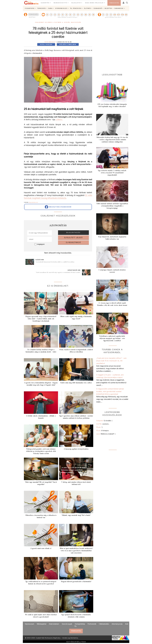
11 (89, 15)
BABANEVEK (119, 8)
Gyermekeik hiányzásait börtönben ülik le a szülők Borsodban (55, 262)
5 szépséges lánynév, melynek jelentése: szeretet (112, 271)
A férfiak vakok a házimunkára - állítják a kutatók (41, 417)
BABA (50, 8)
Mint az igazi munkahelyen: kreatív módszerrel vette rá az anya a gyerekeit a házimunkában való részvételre (76, 551)
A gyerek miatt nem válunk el (41, 548)
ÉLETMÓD (88, 8)
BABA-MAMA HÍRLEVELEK (94, 3)
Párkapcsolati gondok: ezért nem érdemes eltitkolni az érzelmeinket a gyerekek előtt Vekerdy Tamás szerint (41, 451)
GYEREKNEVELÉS (61, 8)
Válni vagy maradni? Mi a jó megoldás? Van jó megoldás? (41, 483)
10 (86, 15)
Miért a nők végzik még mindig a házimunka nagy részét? (76, 318)
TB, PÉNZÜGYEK (76, 8)
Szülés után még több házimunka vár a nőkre (76, 383)
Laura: (106, 434)
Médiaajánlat (42, 624)
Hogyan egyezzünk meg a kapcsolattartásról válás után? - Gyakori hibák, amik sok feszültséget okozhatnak (41, 319)
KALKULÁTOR (76, 3)
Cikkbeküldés (104, 624)
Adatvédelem (54, 624)
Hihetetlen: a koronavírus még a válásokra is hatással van (41, 516)
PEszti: (99, 427)
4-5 (115, 15)
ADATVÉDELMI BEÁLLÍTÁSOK (76, 642)
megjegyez (41, 244)
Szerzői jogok (67, 624)
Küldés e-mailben (68, 44)
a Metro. (59, 120)
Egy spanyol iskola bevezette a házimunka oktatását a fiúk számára (76, 616)
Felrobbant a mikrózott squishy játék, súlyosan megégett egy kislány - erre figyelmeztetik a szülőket (112, 338)
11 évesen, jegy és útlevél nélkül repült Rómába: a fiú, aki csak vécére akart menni (112, 304)
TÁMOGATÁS (114, 3)
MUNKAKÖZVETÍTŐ (60, 3)
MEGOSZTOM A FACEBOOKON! (58, 207)
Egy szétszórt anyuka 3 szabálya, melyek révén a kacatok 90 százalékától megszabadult (112, 173)
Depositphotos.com (33, 202)
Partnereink (92, 624)
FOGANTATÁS (30, 8)
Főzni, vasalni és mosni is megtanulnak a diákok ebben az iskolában (76, 351)
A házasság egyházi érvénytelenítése (76, 449)
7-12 (122, 15)
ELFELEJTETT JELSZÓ (73, 238)
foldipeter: (104, 421)
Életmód (58, 22)
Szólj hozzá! (46, 44)
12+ (126, 15)
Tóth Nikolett (50, 42)
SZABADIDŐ (98, 8)
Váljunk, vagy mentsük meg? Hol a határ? (76, 515)
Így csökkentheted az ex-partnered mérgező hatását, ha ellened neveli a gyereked (41, 583)
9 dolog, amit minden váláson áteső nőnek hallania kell (76, 483)
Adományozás (117, 624)
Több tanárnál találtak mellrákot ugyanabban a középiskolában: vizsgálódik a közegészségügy (112, 206)
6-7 (119, 15)
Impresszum (30, 624)
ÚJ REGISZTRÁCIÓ (73, 242)
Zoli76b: (103, 424)
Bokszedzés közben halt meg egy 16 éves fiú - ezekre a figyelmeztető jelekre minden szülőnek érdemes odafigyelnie (112, 140)
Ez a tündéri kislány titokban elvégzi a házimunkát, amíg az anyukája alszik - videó (41, 351)
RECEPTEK (108, 8)
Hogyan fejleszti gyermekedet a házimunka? (76, 582)
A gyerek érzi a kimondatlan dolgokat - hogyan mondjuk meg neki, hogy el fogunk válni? (41, 384)
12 (93, 15)
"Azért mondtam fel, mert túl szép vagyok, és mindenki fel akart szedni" (58, 272)
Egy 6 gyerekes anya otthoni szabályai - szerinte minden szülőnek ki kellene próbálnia (76, 417)
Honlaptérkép (80, 624)
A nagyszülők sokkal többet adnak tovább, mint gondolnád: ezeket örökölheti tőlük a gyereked (110, 391)
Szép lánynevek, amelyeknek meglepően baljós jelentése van (112, 238)
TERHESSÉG (41, 8)
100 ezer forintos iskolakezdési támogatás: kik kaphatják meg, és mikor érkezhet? (112, 105)
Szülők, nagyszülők (73, 22)
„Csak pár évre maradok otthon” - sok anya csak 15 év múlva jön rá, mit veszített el (111, 361)
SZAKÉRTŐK (45, 3)
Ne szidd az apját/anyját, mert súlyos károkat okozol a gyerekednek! (41, 616)
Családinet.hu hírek (43, 22)
